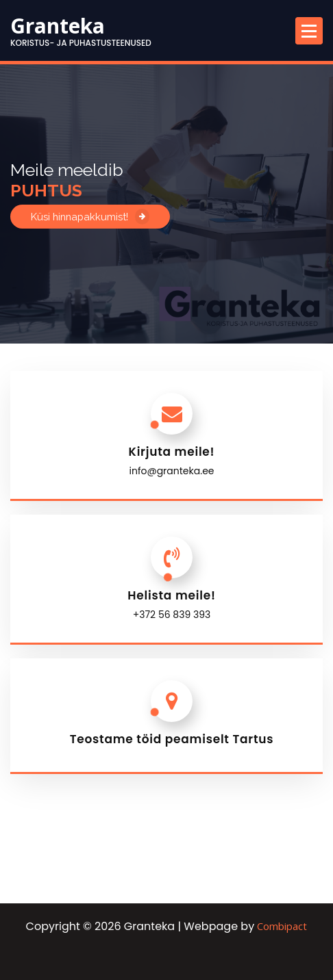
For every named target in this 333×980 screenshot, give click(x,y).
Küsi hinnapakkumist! (90, 217)
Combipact (282, 926)
